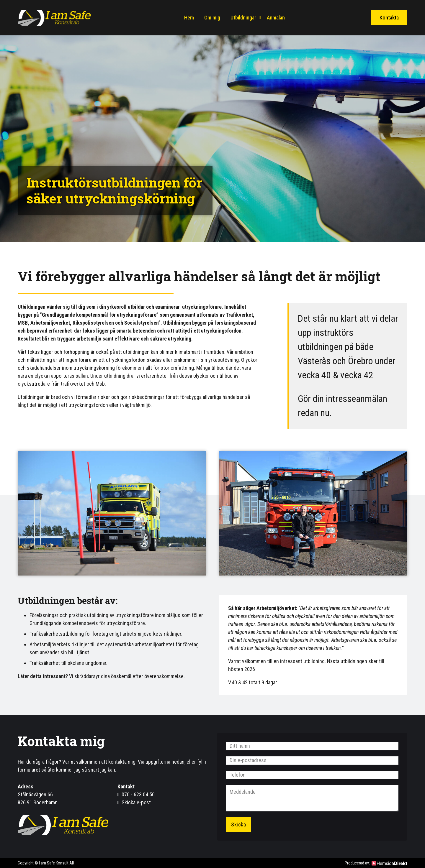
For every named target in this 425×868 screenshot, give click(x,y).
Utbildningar (243, 18)
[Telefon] (312, 775)
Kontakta (389, 18)
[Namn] (312, 746)
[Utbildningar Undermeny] (260, 18)
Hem (189, 18)
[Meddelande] (312, 798)
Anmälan (276, 18)
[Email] (312, 761)
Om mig (212, 18)
